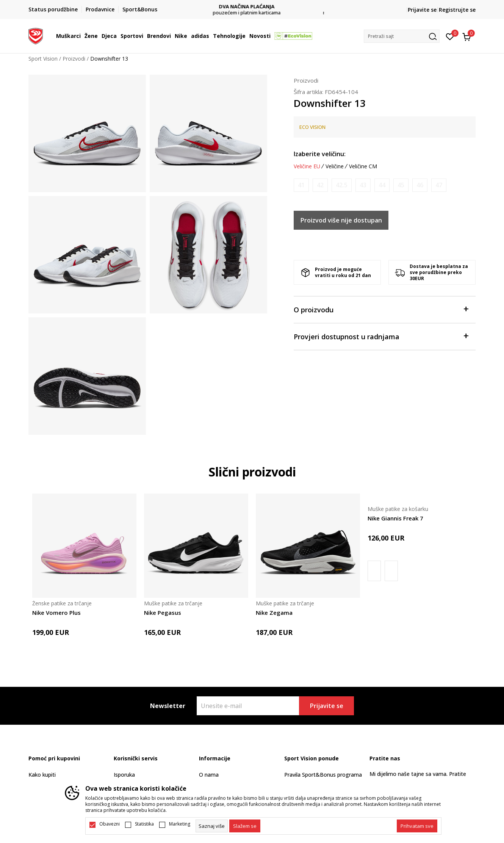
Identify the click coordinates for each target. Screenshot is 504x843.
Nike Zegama (274, 613)
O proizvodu (381, 309)
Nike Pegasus (163, 613)
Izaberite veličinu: (320, 154)
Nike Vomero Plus (56, 613)
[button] (402, 36)
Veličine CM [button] (363, 166)
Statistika (144, 824)
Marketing (180, 824)
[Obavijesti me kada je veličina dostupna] (301, 185)
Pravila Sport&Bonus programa (323, 775)
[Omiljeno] (450, 36)
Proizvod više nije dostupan (341, 220)
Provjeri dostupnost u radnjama (381, 336)
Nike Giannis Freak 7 (395, 518)
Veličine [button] (335, 166)
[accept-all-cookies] (417, 826)
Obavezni (110, 824)
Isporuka (124, 775)
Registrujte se (457, 10)
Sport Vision (43, 59)
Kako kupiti (42, 775)
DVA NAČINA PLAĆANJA (252, 7)
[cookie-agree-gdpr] (245, 826)
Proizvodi (74, 59)
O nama (209, 775)
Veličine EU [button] (307, 166)
